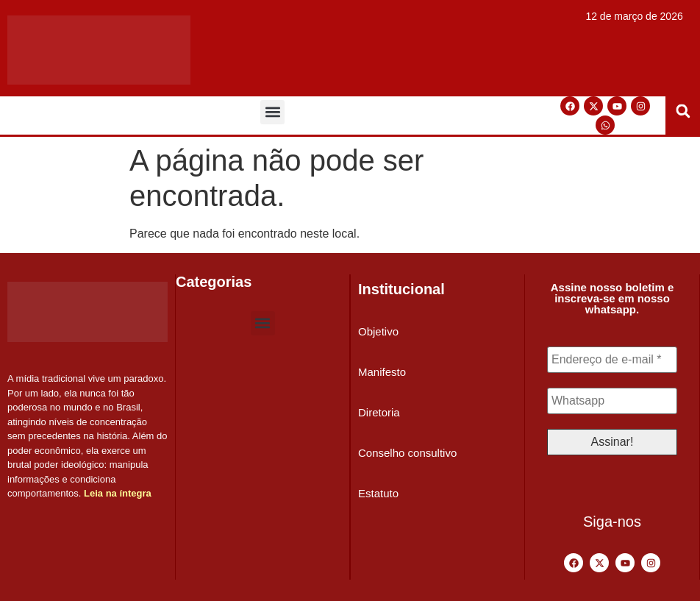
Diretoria (379, 412)
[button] (272, 112)
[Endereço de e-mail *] (612, 360)
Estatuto (378, 493)
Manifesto (382, 372)
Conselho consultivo (407, 453)
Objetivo (378, 331)
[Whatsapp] (612, 401)
